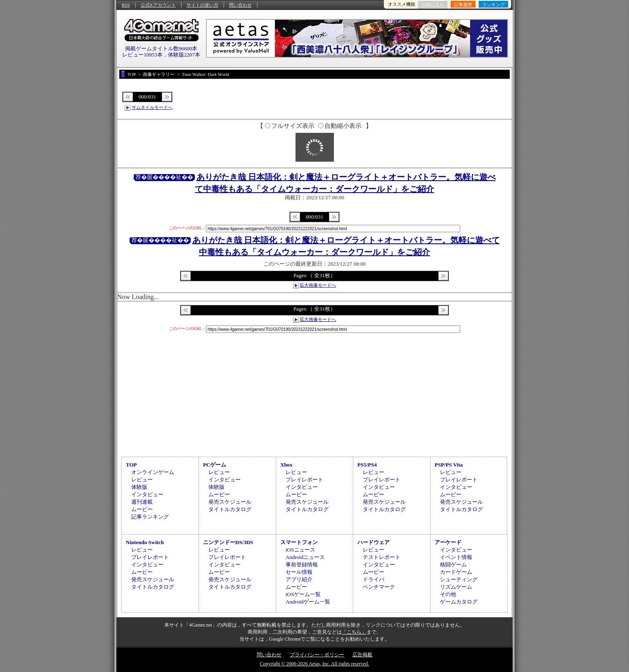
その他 (448, 594)
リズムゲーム (456, 587)
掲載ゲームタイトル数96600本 (161, 48)
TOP (131, 465)
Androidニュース (305, 557)
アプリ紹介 (299, 579)
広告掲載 (362, 655)
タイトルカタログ (230, 509)
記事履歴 (463, 5)
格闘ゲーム (453, 565)
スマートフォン (299, 542)
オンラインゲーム (153, 472)
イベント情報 (456, 557)
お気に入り (433, 5)
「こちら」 (354, 632)
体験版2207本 (184, 55)
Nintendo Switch (145, 542)
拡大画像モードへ (318, 285)
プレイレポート (304, 480)
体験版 (139, 487)
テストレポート (382, 557)
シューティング (459, 579)
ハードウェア (374, 542)
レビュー (142, 480)
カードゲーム (456, 572)
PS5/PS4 (367, 465)
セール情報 (299, 572)
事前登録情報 (302, 565)
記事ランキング (150, 517)
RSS (126, 5)
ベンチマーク (379, 587)
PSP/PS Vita (449, 465)
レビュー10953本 (142, 55)
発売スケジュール (230, 502)
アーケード (448, 542)
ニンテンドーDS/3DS (228, 542)
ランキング (493, 5)
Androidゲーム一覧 (308, 602)
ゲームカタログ (459, 602)
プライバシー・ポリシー (317, 655)
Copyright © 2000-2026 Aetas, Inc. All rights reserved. (314, 664)
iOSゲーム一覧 (303, 594)
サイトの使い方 (202, 5)
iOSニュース (300, 550)
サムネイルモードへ (152, 107)
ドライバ (374, 579)
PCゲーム (215, 465)
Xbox (286, 465)
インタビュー (147, 494)
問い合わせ (240, 5)
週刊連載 (142, 502)
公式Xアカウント (158, 5)
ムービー (142, 509)
